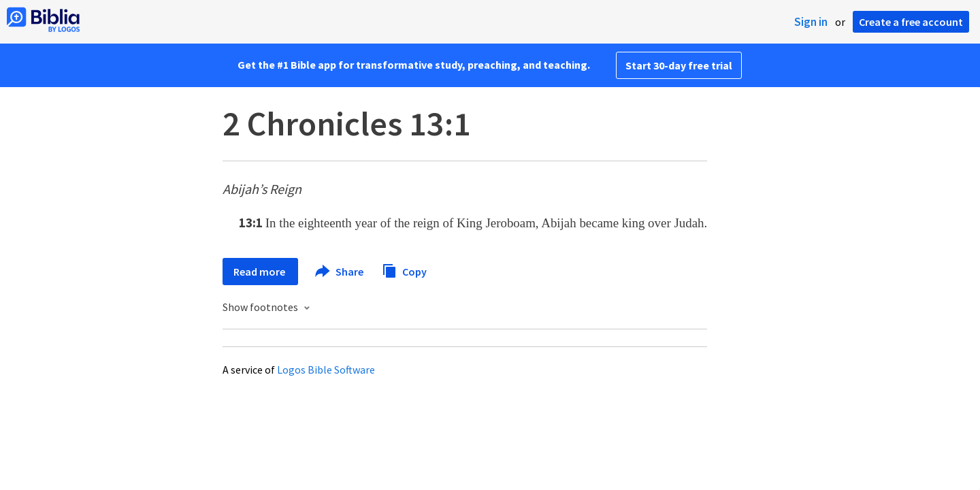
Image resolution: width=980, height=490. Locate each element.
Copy (404, 270)
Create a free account (911, 22)
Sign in (811, 22)
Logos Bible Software (326, 370)
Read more (260, 272)
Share (340, 272)
